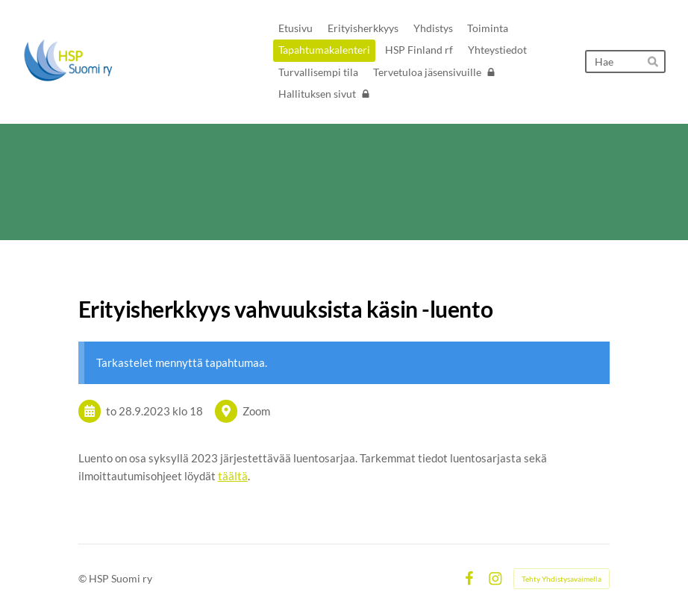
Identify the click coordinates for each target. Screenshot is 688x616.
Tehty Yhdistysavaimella (562, 579)
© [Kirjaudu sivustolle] (84, 578)
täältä (233, 476)
